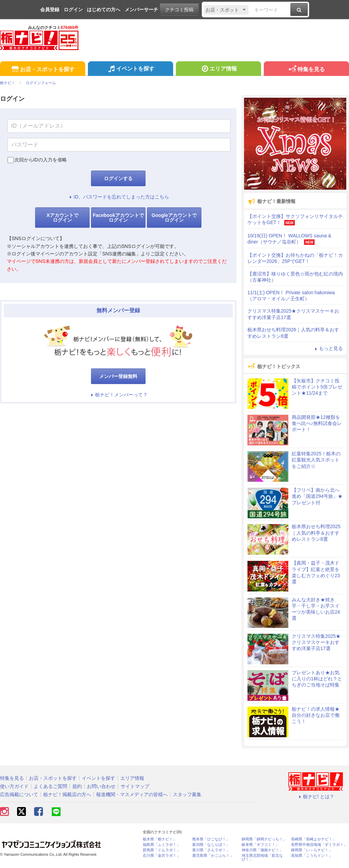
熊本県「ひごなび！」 (211, 839)
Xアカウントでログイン (62, 218)
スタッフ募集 (187, 794)
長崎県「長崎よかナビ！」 (314, 839)
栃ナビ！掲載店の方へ (67, 794)
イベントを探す (130, 69)
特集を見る (306, 70)
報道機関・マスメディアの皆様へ (132, 794)
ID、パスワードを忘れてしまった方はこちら (118, 197)
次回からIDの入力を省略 (41, 160)
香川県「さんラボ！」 (211, 850)
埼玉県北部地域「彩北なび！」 (262, 857)
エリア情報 (218, 69)
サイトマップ (135, 786)
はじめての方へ (104, 10)
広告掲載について (19, 794)
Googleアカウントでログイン (174, 218)
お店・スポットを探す (42, 70)
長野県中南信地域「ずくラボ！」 (319, 845)
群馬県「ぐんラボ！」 (162, 850)
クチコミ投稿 (179, 10)
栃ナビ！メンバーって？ (118, 395)
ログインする (118, 178)
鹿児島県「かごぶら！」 (213, 856)
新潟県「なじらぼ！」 (211, 845)
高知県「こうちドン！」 (312, 856)
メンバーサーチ (141, 10)
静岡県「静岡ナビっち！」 (264, 839)
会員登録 (50, 10)
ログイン (73, 10)
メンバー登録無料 (118, 376)
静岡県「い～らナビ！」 (312, 850)
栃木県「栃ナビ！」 (160, 839)
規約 (77, 786)
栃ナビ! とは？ (316, 796)
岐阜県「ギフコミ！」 (260, 845)
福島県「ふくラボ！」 (162, 845)
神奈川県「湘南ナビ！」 (262, 850)
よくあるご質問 (50, 786)
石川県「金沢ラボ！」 (162, 856)
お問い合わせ (101, 786)
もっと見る (328, 348)
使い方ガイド (14, 786)
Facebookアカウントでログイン (118, 218)
